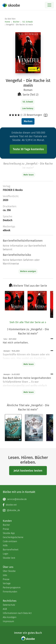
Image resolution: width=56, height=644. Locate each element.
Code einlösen (10, 541)
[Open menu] (49, 5)
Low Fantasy (28, 108)
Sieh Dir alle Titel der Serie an (28, 322)
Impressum (8, 621)
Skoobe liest (9, 558)
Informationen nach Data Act (17, 613)
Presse (6, 579)
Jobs (5, 575)
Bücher (16, 22)
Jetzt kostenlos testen (28, 471)
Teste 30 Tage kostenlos (28, 149)
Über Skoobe (9, 571)
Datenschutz (9, 605)
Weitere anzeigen (28, 271)
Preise (6, 529)
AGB (5, 609)
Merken (28, 121)
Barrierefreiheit (11, 550)
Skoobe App (9, 533)
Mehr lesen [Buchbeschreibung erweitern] (29, 175)
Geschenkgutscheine (13, 537)
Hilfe (5, 545)
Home (7, 22)
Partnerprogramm (12, 588)
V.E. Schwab (28, 22)
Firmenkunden (10, 592)
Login (5, 554)
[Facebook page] (28, 505)
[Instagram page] (28, 510)
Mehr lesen (29, 364)
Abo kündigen (10, 617)
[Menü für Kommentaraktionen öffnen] (52, 339)
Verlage (7, 583)
